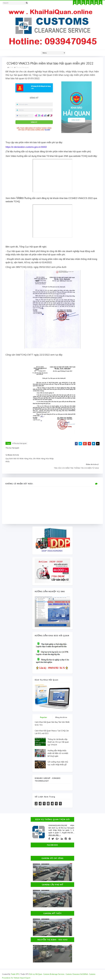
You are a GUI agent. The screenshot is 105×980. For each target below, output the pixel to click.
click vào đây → (55, 829)
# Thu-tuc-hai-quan (20, 444)
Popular (44, 712)
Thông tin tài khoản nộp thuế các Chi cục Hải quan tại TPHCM (58, 736)
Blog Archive (61, 712)
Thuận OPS (15, 968)
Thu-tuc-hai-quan (23, 68)
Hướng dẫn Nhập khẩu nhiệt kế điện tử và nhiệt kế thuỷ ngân (58, 747)
